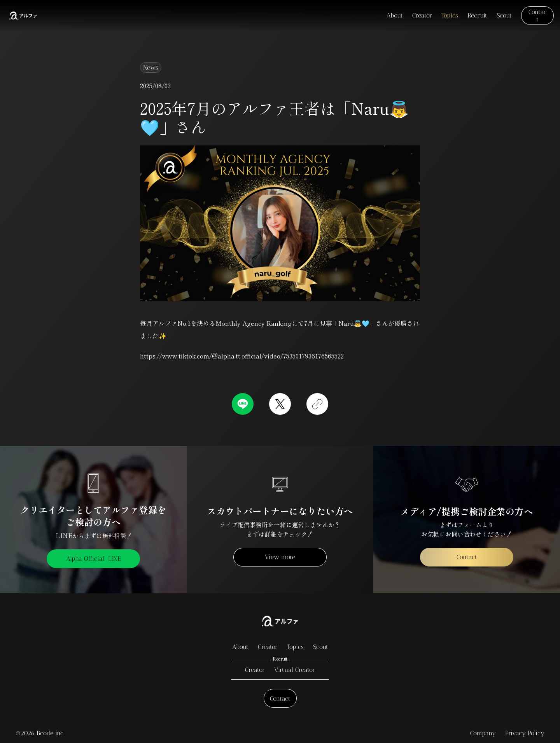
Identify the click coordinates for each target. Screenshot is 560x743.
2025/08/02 (155, 86)
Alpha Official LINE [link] (94, 559)
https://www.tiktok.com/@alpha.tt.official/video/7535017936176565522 (242, 356)
